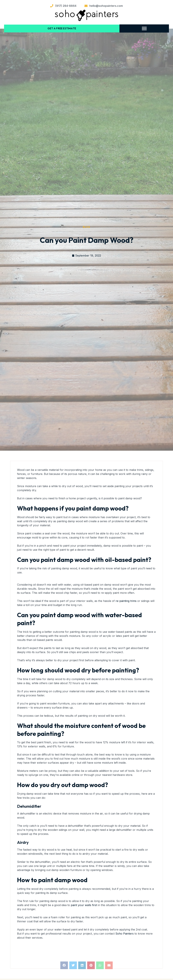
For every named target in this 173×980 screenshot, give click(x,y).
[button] (144, 28)
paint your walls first (84, 905)
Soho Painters (125, 933)
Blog (87, 227)
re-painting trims (126, 601)
